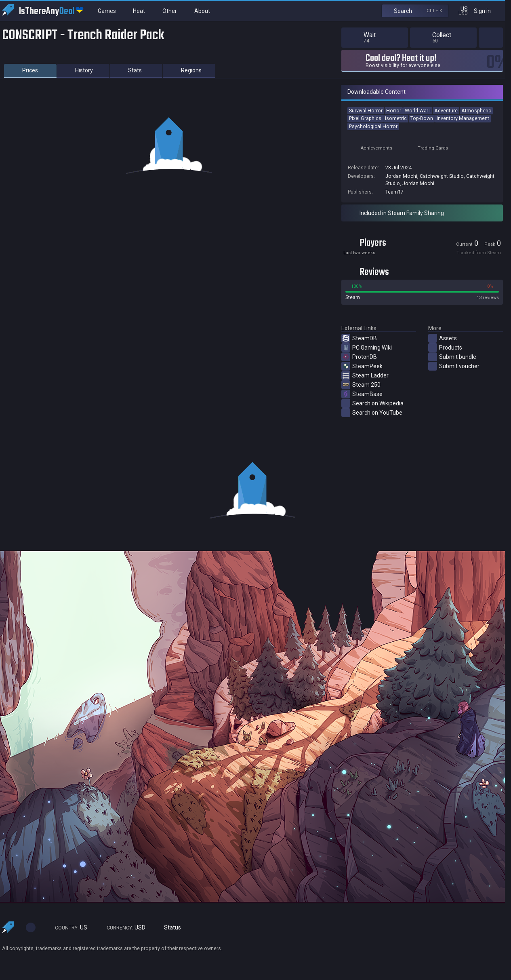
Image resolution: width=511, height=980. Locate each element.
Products (445, 348)
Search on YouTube (372, 413)
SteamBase (362, 394)
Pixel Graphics (365, 118)
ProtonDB (359, 357)
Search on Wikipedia (372, 403)
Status (169, 928)
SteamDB (359, 338)
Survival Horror (366, 111)
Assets (443, 338)
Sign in (487, 11)
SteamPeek (362, 366)
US (67, 928)
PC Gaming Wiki (367, 348)
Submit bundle (452, 357)
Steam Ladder (365, 375)
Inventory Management (463, 118)
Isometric (396, 118)
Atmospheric (476, 111)
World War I (418, 111)
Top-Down (422, 118)
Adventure (446, 111)
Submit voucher (454, 366)
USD (122, 928)
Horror (394, 111)
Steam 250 (361, 385)
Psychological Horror (373, 126)
